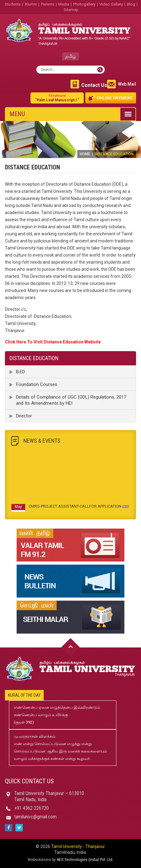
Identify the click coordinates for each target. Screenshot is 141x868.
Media (64, 4)
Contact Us (94, 85)
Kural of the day (24, 695)
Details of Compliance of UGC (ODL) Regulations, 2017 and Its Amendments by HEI (71, 400)
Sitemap (71, 10)
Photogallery (84, 4)
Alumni (31, 4)
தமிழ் (70, 56)
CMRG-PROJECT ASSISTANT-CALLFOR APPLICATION (75, 507)
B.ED (20, 372)
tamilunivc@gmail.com (35, 817)
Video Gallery (111, 4)
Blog (131, 4)
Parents (48, 4)
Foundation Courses (37, 384)
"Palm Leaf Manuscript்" (57, 98)
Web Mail (127, 84)
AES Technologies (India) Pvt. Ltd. (85, 860)
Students (13, 4)
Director (24, 416)
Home (85, 154)
